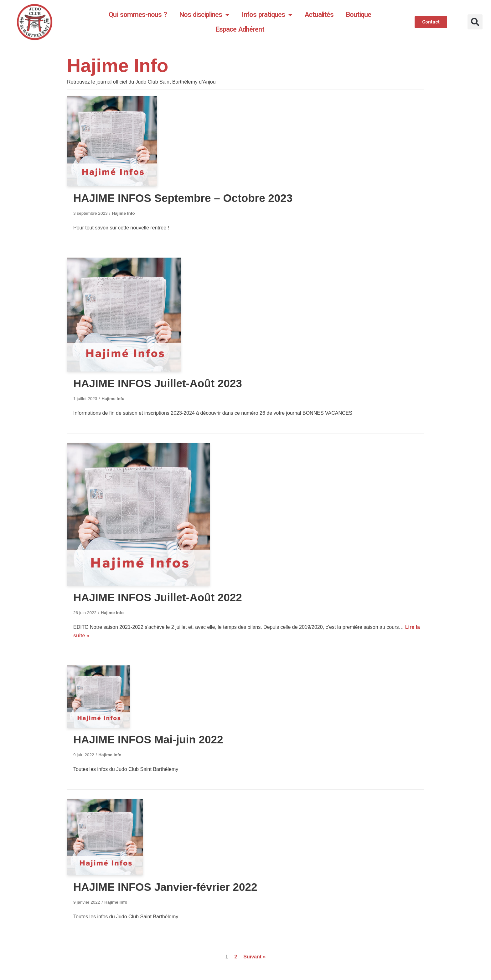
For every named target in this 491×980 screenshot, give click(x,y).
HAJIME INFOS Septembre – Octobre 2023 (183, 198)
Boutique (359, 15)
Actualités (319, 15)
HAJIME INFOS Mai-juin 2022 (148, 739)
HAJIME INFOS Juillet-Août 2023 (158, 383)
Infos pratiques (267, 15)
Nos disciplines (204, 15)
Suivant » (254, 957)
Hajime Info (123, 213)
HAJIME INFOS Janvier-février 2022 (165, 887)
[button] (475, 22)
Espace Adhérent (240, 29)
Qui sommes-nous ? (138, 15)
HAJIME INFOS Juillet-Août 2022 (158, 597)
